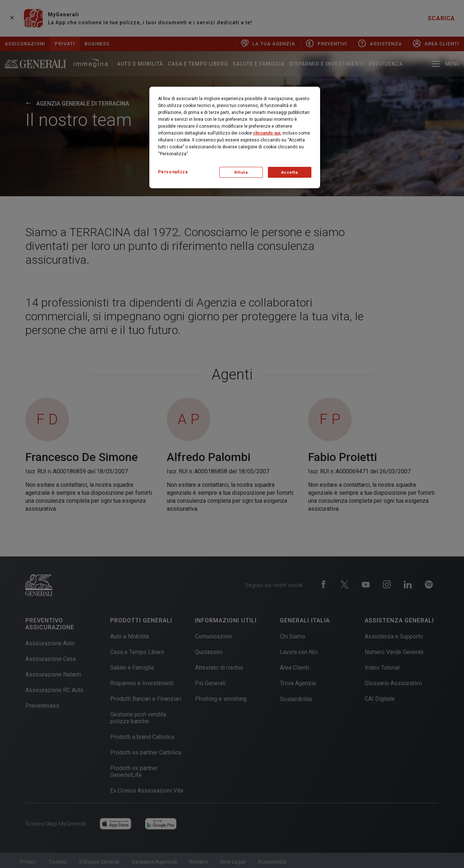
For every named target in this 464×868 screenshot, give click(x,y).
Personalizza (173, 172)
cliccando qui (267, 133)
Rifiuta (241, 172)
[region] (235, 137)
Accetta (290, 172)
